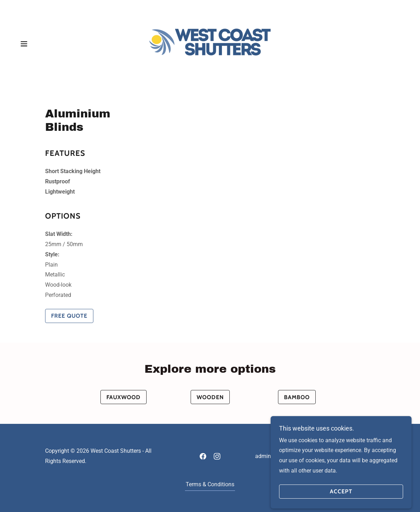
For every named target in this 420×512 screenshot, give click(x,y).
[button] (24, 44)
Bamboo (297, 397)
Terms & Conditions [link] (210, 484)
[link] (210, 43)
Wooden (210, 397)
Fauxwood (123, 397)
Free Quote (69, 316)
